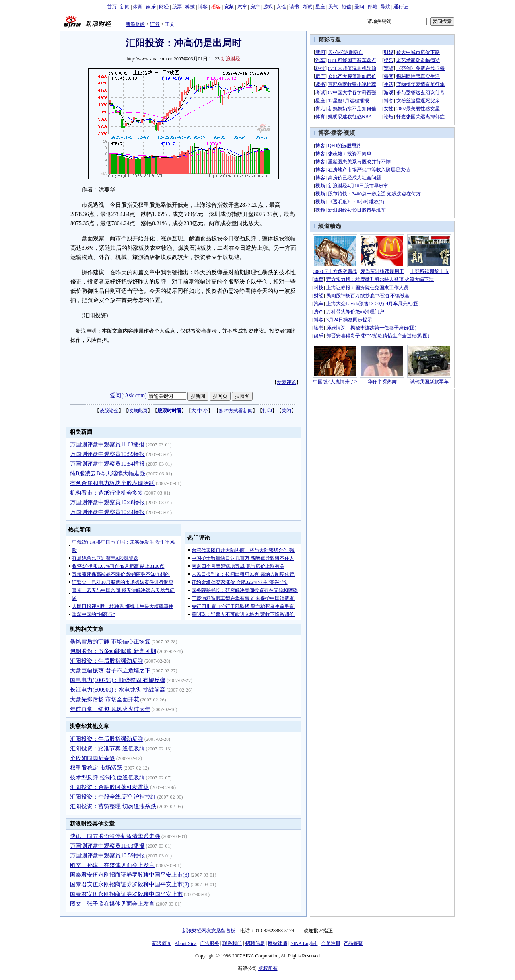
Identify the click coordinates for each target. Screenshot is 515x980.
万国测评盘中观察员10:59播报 (107, 454)
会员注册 (331, 943)
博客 (203, 7)
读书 (294, 7)
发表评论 (286, 382)
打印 (267, 411)
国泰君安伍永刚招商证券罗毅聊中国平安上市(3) (130, 875)
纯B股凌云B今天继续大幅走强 (108, 474)
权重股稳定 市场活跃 (96, 768)
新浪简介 (162, 943)
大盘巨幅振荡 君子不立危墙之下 (110, 671)
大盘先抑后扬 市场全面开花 (105, 700)
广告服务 (210, 943)
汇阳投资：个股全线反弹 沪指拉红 (113, 797)
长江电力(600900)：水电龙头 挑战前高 (118, 690)
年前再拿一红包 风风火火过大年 (110, 709)
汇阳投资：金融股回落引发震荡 (109, 787)
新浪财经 (135, 24)
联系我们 (232, 943)
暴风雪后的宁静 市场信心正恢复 (110, 642)
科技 (190, 7)
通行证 (401, 7)
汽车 (242, 7)
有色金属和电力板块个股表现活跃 (112, 483)
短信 (346, 7)
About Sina (185, 943)
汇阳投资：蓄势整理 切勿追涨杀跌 (113, 806)
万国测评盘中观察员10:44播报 (107, 512)
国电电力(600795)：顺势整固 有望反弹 (118, 680)
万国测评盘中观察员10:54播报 (107, 464)
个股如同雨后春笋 (93, 758)
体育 (138, 7)
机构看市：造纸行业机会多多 (107, 493)
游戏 (268, 7)
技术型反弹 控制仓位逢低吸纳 (107, 778)
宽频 (229, 7)
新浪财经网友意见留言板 (209, 931)
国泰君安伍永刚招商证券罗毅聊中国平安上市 (126, 894)
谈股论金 (109, 411)
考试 (307, 7)
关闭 (286, 411)
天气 (333, 7)
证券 (155, 24)
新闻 (125, 7)
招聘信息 (255, 943)
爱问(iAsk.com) (128, 395)
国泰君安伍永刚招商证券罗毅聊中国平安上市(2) (130, 884)
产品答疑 (353, 943)
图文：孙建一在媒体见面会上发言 (112, 865)
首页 (112, 7)
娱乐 (151, 7)
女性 (281, 7)
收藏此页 (138, 411)
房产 (255, 7)
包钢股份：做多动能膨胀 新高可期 (113, 651)
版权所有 (268, 968)
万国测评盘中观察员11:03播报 (107, 445)
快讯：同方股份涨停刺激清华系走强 (115, 836)
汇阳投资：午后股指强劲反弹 (107, 661)
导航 (385, 7)
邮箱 (373, 7)
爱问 (359, 7)
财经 (164, 7)
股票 (177, 7)
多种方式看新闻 (236, 411)
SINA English (304, 943)
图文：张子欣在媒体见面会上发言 (112, 904)
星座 (320, 7)
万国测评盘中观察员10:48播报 (107, 502)
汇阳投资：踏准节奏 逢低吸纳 (107, 749)
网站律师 (278, 943)
